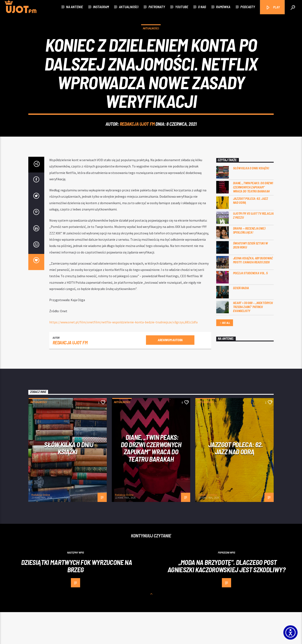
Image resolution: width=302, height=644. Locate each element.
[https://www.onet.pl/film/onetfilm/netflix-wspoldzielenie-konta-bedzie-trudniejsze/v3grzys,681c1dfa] (123, 354)
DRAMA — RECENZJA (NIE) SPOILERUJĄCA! (249, 262)
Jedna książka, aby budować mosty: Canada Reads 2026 (253, 292)
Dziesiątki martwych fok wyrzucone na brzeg (77, 598)
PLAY (273, 7)
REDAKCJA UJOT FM (137, 140)
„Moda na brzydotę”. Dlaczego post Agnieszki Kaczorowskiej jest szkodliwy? (226, 598)
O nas (202, 7)
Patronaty (157, 7)
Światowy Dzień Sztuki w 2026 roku (251, 277)
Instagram (101, 7)
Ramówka (223, 7)
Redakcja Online (41, 527)
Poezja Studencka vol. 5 (251, 305)
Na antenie (74, 7)
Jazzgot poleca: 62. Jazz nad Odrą (251, 232)
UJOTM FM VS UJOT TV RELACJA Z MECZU (253, 247)
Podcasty (248, 7)
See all (225, 355)
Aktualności (129, 7)
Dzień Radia (241, 320)
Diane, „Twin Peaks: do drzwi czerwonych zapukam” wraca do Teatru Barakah (253, 219)
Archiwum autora (170, 372)
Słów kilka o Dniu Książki (251, 200)
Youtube (182, 7)
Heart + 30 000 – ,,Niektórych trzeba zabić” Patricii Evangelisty (253, 339)
